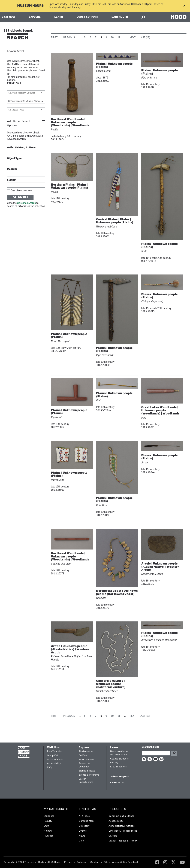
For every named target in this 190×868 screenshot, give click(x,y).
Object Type (14, 158)
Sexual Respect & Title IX (123, 841)
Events (83, 831)
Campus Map (86, 821)
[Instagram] (165, 862)
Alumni (48, 831)
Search (20, 197)
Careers (113, 836)
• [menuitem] (62, 862)
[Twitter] (173, 862)
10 (112, 38)
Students (49, 816)
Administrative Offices (122, 826)
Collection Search (26, 203)
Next (132, 38)
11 (119, 38)
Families (49, 836)
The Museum (86, 752)
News (82, 836)
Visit (82, 841)
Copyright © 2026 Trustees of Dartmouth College (32, 862)
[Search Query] (156, 753)
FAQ (49, 768)
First (54, 38)
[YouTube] (182, 862)
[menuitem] (57, 823)
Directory (84, 826)
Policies (81, 862)
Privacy (68, 862)
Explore (35, 17)
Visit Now (8, 17)
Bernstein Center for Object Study (119, 753)
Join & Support (88, 17)
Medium (12, 169)
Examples (13, 83)
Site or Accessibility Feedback (121, 862)
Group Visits (54, 756)
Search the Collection (84, 765)
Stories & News (87, 771)
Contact (95, 862)
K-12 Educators (118, 767)
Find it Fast (88, 809)
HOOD (179, 17)
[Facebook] (157, 862)
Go (174, 753)
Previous (69, 38)
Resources (117, 809)
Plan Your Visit (55, 752)
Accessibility (54, 764)
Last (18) (145, 38)
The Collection (86, 760)
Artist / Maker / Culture (21, 148)
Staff (47, 826)
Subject (12, 180)
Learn (59, 17)
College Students (119, 759)
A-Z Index (84, 816)
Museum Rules (55, 760)
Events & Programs (89, 775)
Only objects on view (22, 191)
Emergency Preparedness (123, 831)
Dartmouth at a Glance (121, 816)
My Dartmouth (56, 809)
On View (83, 756)
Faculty (114, 763)
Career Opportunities (86, 781)
